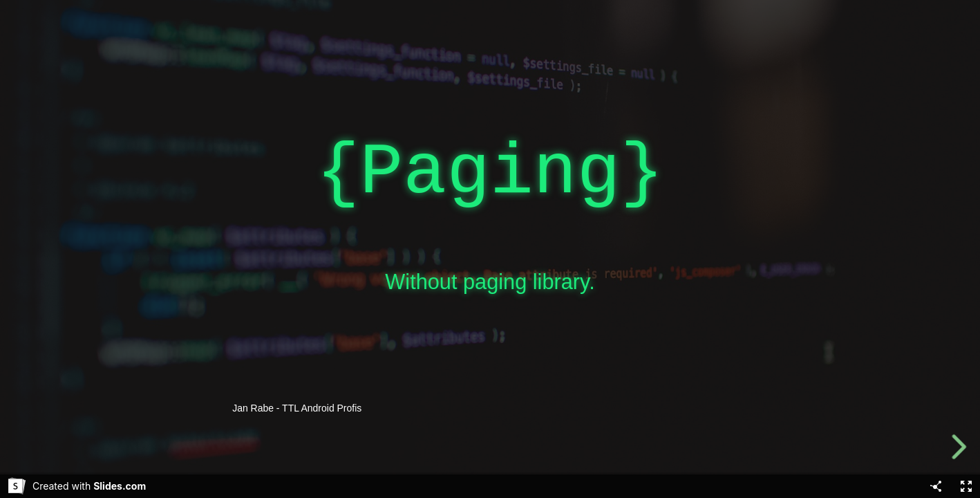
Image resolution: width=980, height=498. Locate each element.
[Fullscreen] (966, 486)
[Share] (936, 486)
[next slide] (959, 447)
